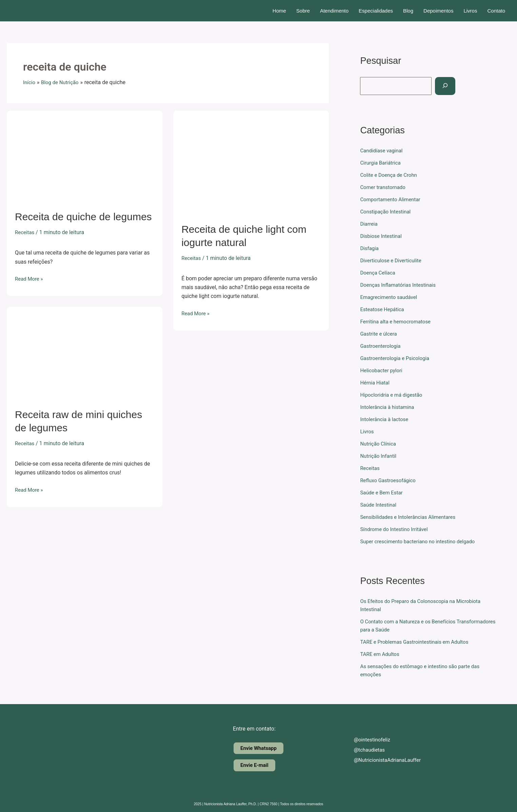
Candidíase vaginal (383, 150)
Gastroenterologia (382, 346)
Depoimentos (438, 11)
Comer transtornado (384, 187)
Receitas (25, 232)
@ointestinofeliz (368, 739)
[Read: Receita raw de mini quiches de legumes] (85, 353)
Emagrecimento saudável (391, 297)
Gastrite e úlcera (380, 334)
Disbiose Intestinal (382, 236)
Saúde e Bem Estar (383, 493)
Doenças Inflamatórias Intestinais (400, 285)
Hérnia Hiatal (376, 383)
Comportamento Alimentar (392, 199)
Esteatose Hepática (383, 309)
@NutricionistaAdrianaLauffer (384, 760)
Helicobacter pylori (383, 370)
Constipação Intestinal (387, 212)
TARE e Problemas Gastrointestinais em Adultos (418, 642)
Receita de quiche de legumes (83, 217)
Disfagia (370, 248)
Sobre (303, 11)
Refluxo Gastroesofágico (390, 480)
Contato (496, 11)
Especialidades (376, 11)
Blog (408, 11)
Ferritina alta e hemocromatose (398, 322)
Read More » (30, 278)
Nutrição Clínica (379, 444)
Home (279, 11)
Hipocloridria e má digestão (393, 395)
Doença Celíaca (379, 273)
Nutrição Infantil (379, 456)
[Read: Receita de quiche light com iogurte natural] (251, 162)
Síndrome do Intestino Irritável (396, 529)
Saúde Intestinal (379, 505)
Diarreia (369, 224)
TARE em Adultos (381, 654)
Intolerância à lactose (386, 419)
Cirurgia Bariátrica (382, 163)
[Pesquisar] (450, 86)
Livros (470, 11)
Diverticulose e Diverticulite (393, 260)
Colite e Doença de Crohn (390, 175)
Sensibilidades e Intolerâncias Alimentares (411, 517)
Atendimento (334, 11)
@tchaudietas (365, 749)
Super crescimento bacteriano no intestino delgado (421, 541)
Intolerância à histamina (389, 407)
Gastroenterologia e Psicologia (397, 358)
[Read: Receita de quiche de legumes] (85, 156)
